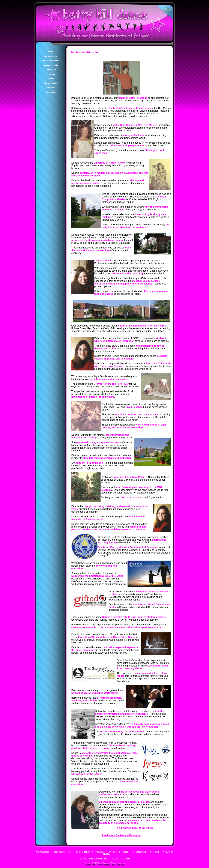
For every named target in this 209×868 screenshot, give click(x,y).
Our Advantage (43, 852)
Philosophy (100, 852)
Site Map (106, 854)
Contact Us (168, 852)
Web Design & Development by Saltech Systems (104, 865)
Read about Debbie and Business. (121, 835)
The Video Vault (139, 852)
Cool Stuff (154, 852)
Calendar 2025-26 (83, 852)
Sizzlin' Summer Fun (62, 852)
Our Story (113, 852)
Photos (125, 852)
